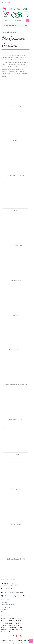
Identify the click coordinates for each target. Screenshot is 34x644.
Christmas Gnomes (16, 524)
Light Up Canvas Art (16, 245)
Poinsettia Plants (16, 280)
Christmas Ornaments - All (16, 559)
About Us (4, 603)
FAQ (3, 611)
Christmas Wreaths (16, 420)
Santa (16, 210)
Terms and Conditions (8, 605)
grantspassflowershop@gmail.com (15, 592)
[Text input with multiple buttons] (14, 20)
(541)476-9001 (9, 589)
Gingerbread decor (16, 350)
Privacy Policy (6, 607)
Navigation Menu (10, 25)
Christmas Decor (16, 454)
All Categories (12, 32)
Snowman (16, 315)
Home (4, 32)
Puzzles (16, 141)
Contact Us (5, 609)
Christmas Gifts (16, 489)
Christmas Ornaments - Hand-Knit (16, 385)
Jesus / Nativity (16, 106)
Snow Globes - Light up (16, 176)
